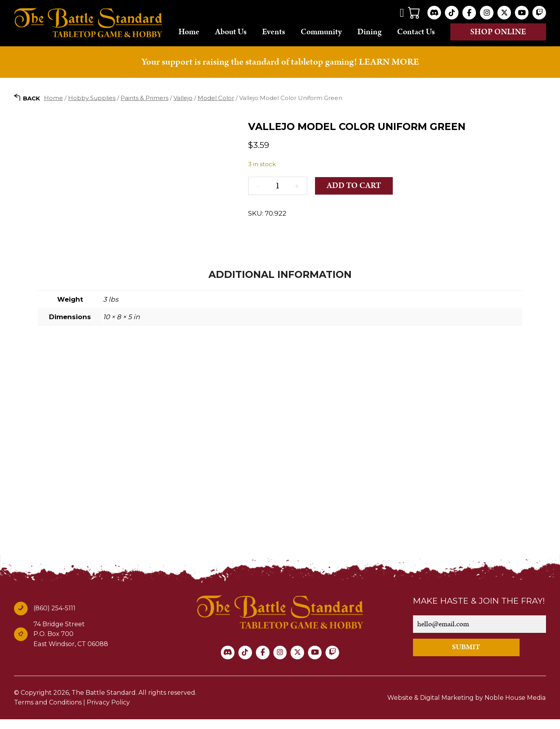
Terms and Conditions (48, 712)
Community (321, 32)
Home (189, 32)
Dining (369, 32)
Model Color (216, 97)
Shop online (498, 32)
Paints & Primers (144, 97)
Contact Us (416, 32)
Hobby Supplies (92, 97)
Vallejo (183, 97)
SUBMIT (466, 657)
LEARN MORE (389, 62)
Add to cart (354, 185)
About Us (231, 32)
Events (274, 32)
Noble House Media (515, 707)
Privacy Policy (108, 712)
